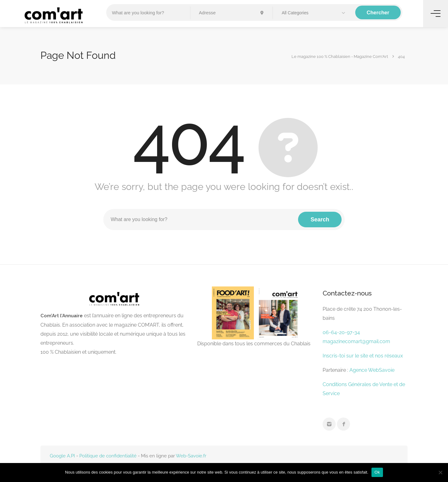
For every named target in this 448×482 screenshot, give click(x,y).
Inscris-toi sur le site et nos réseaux (363, 356)
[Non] (440, 472)
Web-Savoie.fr (191, 456)
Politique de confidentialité (108, 456)
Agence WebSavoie (373, 370)
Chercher (378, 12)
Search (320, 220)
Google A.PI (62, 456)
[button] (314, 13)
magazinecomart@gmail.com (356, 341)
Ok (377, 472)
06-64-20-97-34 (341, 332)
